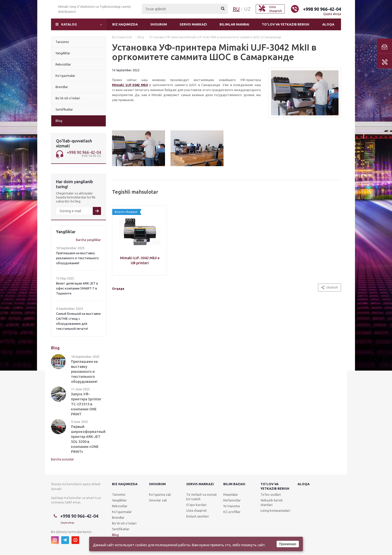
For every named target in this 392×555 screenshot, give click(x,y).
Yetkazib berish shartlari (272, 502)
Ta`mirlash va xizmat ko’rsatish (201, 497)
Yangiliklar (119, 500)
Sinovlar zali (158, 500)
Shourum (159, 24)
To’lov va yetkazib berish (285, 24)
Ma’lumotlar (232, 500)
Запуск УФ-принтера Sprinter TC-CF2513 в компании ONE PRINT (86, 404)
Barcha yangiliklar (88, 240)
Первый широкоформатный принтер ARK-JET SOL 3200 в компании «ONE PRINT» (88, 439)
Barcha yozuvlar (62, 459)
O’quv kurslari (196, 505)
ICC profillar (232, 512)
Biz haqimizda (125, 24)
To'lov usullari (271, 494)
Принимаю (288, 544)
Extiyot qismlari (197, 516)
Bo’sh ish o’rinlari (124, 523)
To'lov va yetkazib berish (275, 486)
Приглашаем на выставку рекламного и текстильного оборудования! (77, 258)
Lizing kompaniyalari (275, 510)
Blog (115, 535)
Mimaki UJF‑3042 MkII (130, 85)
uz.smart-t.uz (91, 498)
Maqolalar (231, 494)
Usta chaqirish (196, 510)
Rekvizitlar (120, 506)
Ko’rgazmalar (122, 512)
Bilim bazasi (234, 484)
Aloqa (328, 24)
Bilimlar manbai (234, 24)
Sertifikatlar (121, 529)
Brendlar (118, 517)
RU (236, 9)
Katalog (69, 24)
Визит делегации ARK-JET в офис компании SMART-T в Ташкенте (77, 288)
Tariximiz (119, 494)
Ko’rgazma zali (160, 494)
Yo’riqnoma (231, 506)
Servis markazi (193, 24)
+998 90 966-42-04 (322, 9)
